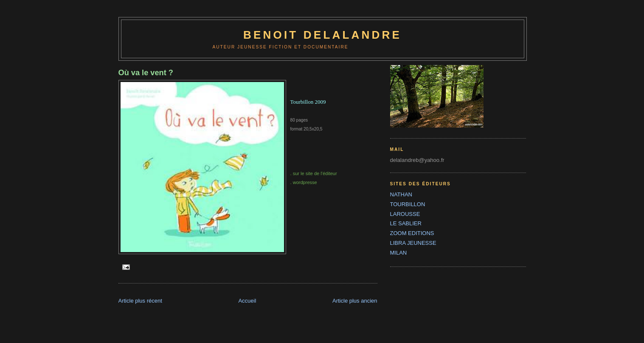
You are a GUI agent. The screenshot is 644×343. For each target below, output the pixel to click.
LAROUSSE (405, 214)
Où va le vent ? (146, 73)
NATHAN (401, 194)
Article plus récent (140, 301)
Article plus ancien (355, 301)
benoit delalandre (322, 35)
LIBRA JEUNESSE (413, 243)
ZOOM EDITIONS (412, 233)
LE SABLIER (406, 223)
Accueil (247, 301)
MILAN (399, 253)
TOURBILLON (408, 204)
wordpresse (305, 182)
